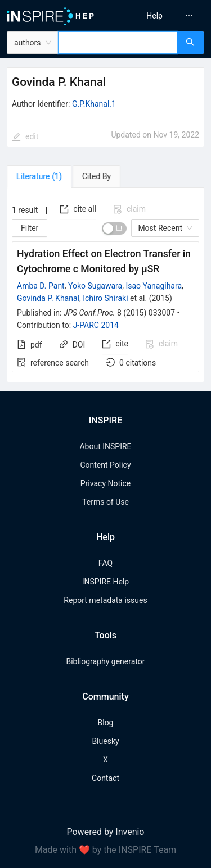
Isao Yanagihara (154, 286)
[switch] (114, 229)
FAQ (105, 563)
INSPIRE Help (105, 582)
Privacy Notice (105, 483)
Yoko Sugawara (95, 286)
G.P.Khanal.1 (94, 104)
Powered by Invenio (106, 832)
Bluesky (105, 741)
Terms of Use (105, 502)
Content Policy (105, 465)
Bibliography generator (105, 661)
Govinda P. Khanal (48, 298)
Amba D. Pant (41, 286)
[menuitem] (154, 16)
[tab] (39, 176)
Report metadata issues (105, 600)
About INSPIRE (105, 446)
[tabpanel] (105, 285)
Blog (106, 723)
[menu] (160, 16)
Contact (105, 778)
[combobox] (118, 43)
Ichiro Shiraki (105, 298)
